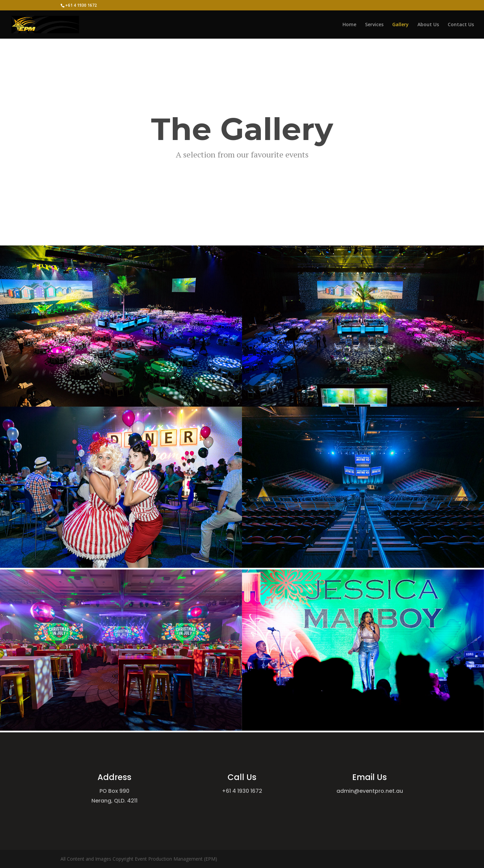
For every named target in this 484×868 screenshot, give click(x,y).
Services (374, 25)
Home (349, 25)
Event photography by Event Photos (242, 161)
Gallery (400, 25)
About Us (428, 25)
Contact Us (461, 25)
